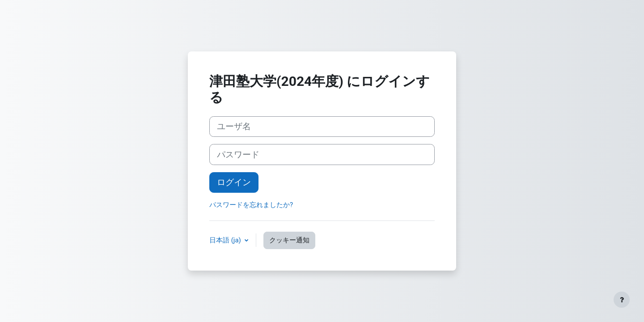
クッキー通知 (289, 240)
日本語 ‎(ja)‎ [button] (226, 240)
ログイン (234, 182)
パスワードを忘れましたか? (251, 205)
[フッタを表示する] (622, 300)
